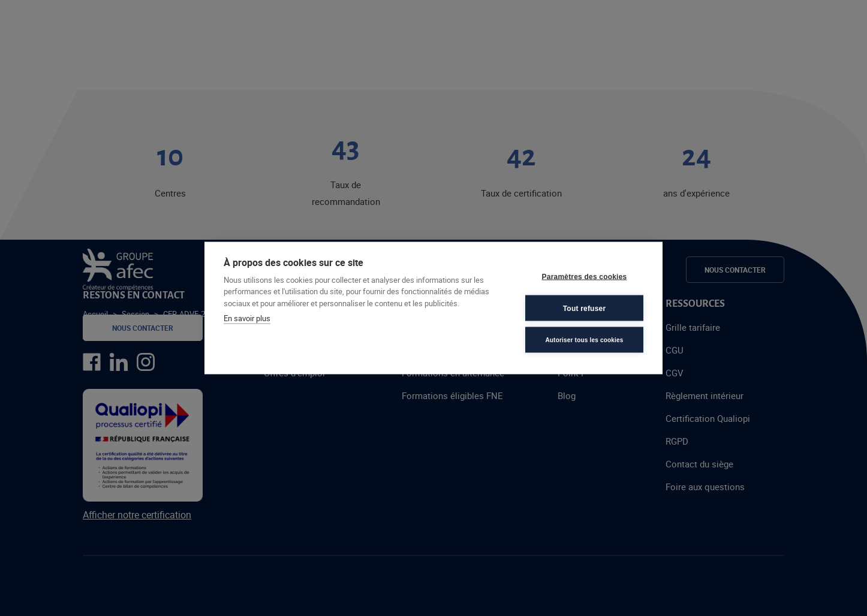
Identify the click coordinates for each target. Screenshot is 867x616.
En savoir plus (247, 318)
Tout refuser (585, 308)
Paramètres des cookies (585, 276)
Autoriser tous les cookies (584, 339)
